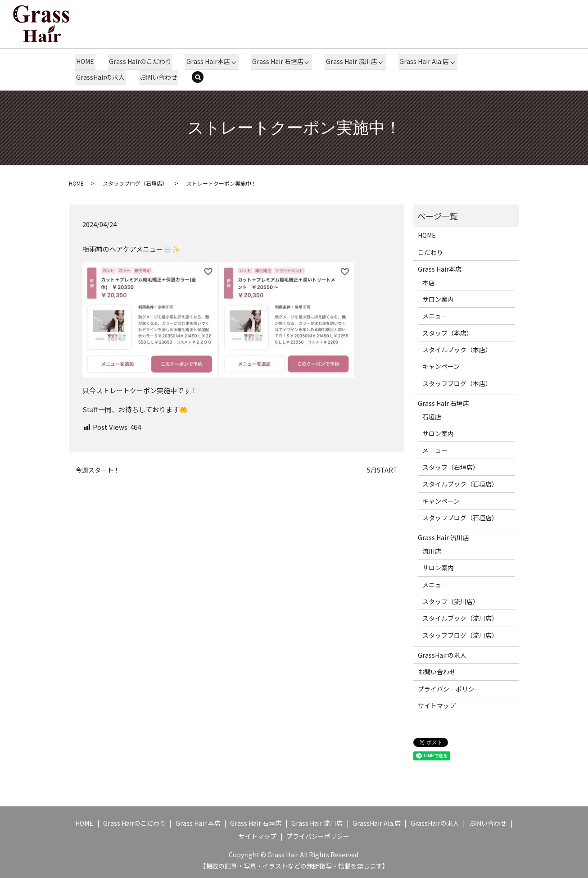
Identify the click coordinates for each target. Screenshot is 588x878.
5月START (382, 470)
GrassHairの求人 (100, 77)
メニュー (435, 316)
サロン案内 (438, 299)
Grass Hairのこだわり (139, 61)
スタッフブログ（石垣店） (135, 183)
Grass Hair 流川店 (349, 61)
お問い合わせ (157, 77)
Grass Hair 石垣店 (276, 61)
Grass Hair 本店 (198, 823)
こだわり (430, 252)
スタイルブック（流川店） (460, 618)
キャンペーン (441, 366)
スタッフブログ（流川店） (460, 635)
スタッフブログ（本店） (457, 383)
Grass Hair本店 (206, 61)
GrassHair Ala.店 (377, 823)
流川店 (432, 550)
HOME (85, 61)
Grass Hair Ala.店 (421, 61)
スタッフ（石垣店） (451, 467)
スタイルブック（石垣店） (460, 484)
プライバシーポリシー (449, 688)
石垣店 (432, 416)
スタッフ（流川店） (451, 601)
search (202, 77)
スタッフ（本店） (448, 332)
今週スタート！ (98, 470)
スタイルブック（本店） (457, 349)
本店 (429, 282)
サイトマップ (437, 705)
